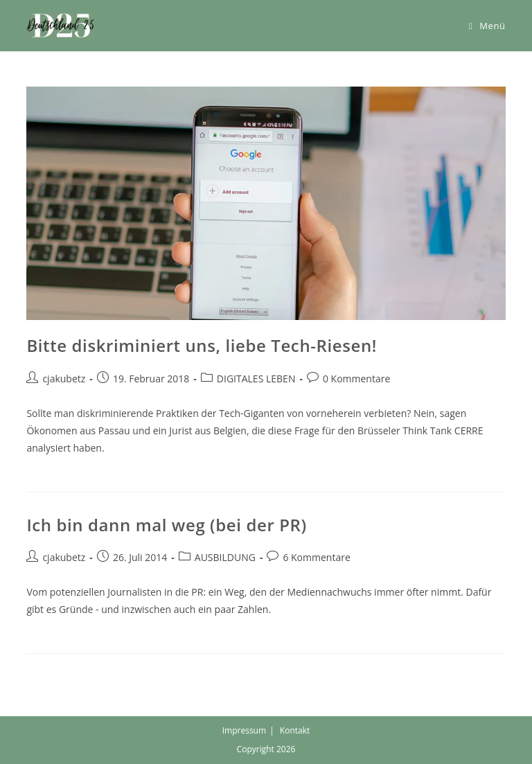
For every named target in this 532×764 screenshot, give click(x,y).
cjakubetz (64, 379)
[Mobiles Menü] (487, 26)
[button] (61, 26)
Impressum (244, 730)
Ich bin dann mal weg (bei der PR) (166, 525)
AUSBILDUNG (225, 557)
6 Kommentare (316, 557)
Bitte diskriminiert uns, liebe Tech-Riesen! (202, 345)
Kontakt (295, 730)
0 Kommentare (356, 379)
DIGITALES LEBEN (256, 379)
